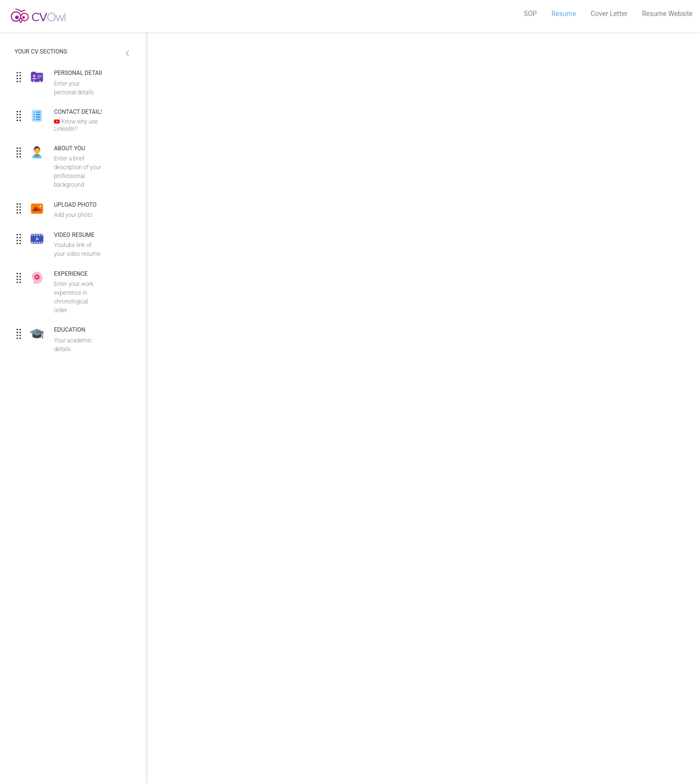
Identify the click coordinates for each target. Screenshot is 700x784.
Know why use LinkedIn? (76, 125)
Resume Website (667, 14)
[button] (127, 54)
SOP (531, 14)
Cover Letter (609, 14)
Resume (564, 14)
